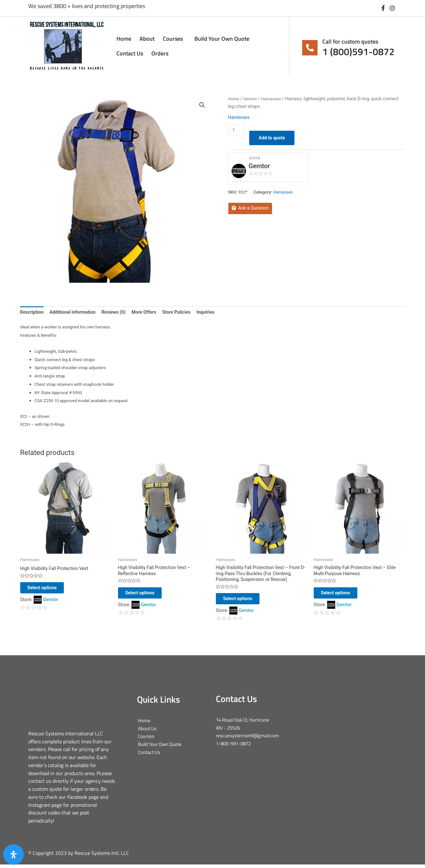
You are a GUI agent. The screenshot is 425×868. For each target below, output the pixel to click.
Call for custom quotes (350, 41)
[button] (202, 105)
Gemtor (251, 99)
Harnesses (273, 99)
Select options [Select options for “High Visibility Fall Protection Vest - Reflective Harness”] (146, 595)
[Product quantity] (237, 130)
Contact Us (130, 53)
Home (124, 39)
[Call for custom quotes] (310, 48)
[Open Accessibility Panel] (13, 855)
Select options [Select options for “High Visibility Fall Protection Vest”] (49, 590)
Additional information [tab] (75, 312)
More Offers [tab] (150, 312)
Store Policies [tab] (184, 312)
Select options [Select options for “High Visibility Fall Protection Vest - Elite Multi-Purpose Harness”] (342, 595)
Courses (174, 39)
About (147, 39)
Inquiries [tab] (214, 312)
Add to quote (274, 138)
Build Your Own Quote (222, 39)
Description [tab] (33, 312)
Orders (160, 53)
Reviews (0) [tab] (118, 312)
